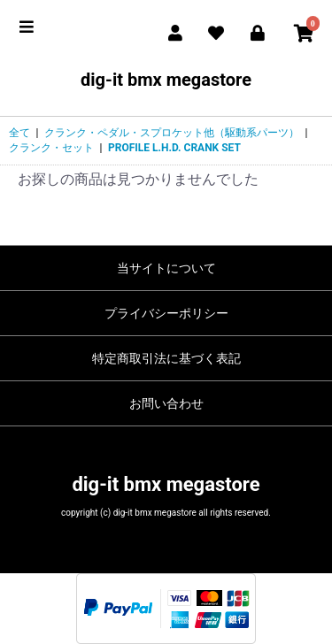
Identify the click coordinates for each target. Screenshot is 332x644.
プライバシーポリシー (166, 313)
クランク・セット (51, 148)
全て (19, 133)
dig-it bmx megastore (166, 80)
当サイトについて (166, 268)
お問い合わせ (166, 403)
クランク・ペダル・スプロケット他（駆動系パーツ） (172, 133)
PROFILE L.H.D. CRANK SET (174, 148)
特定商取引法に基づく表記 (166, 358)
